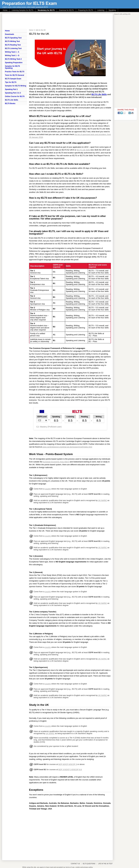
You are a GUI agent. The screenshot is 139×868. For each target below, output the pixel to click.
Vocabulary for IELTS (46, 10)
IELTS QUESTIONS (89, 864)
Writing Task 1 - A (12, 52)
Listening (101, 10)
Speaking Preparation (14, 63)
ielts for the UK (41, 30)
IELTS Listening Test (13, 48)
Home (5, 10)
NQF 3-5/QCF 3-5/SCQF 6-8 (70, 770)
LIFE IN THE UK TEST (105, 864)
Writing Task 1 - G (12, 55)
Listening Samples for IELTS (22, 10)
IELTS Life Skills (11, 100)
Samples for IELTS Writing (16, 86)
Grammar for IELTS (66, 10)
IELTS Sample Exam (13, 79)
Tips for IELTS (11, 82)
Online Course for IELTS (15, 96)
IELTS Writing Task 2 (13, 59)
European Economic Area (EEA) (56, 462)
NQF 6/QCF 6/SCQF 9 (68, 764)
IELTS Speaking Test (13, 38)
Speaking (112, 10)
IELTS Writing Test (12, 41)
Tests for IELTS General (14, 75)
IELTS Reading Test (13, 45)
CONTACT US (75, 864)
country (48, 489)
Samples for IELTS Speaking (12, 67)
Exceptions (36, 790)
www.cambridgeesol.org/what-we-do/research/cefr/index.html (67, 447)
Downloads (10, 34)
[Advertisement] (70, 834)
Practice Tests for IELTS (15, 72)
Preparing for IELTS (86, 10)
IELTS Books (10, 103)
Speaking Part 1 (11, 89)
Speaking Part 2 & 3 (13, 93)
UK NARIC (103, 500)
